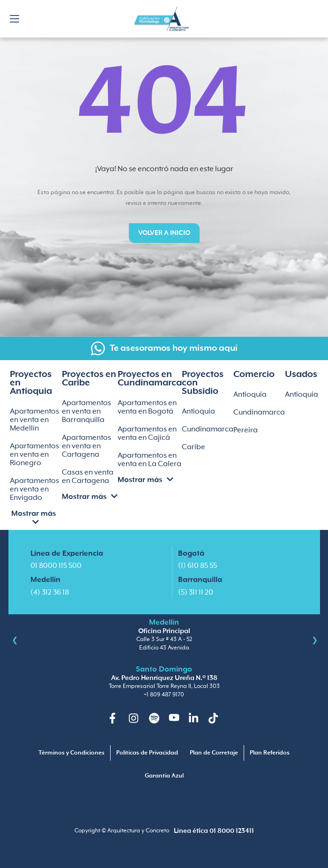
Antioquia (198, 411)
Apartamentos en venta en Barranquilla (86, 411)
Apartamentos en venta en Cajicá (147, 434)
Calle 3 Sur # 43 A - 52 (164, 639)
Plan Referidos (270, 753)
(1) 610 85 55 (198, 566)
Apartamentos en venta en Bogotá (147, 407)
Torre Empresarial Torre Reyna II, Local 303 (164, 686)
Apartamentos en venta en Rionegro (34, 455)
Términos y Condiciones (71, 753)
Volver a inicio (164, 233)
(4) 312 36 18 (50, 593)
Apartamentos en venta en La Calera (149, 460)
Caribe (194, 447)
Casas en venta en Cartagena (88, 477)
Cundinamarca (208, 429)
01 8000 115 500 (56, 566)
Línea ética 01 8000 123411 (214, 831)
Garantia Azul (164, 776)
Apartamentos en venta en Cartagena (86, 446)
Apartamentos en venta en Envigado (34, 489)
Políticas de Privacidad (147, 753)
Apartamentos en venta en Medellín (34, 420)
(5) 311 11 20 (196, 593)
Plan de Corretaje (214, 753)
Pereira (246, 430)
